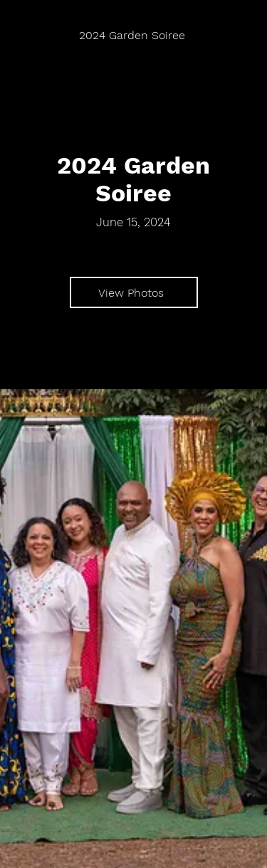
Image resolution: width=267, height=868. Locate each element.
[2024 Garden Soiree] (133, 35)
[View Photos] (134, 292)
